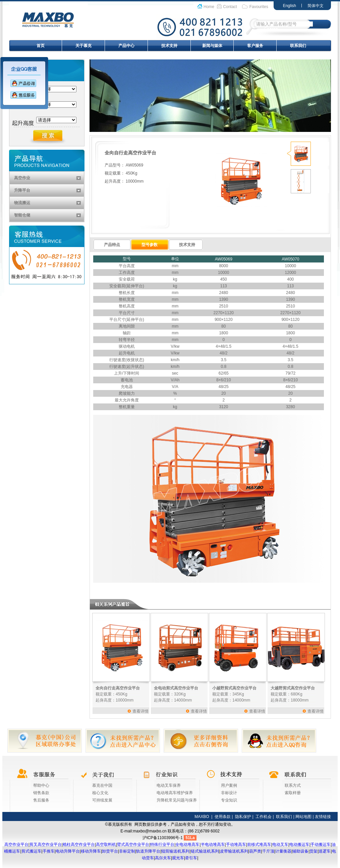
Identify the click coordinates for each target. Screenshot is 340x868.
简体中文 (316, 6)
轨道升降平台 (148, 851)
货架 (314, 851)
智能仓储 (22, 215)
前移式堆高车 (259, 845)
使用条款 (223, 817)
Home (209, 7)
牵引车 (191, 858)
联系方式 (293, 785)
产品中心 (126, 46)
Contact (230, 7)
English (290, 6)
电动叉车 (280, 845)
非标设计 (229, 793)
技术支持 (169, 46)
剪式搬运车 (32, 851)
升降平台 (22, 190)
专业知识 (229, 800)
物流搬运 (22, 203)
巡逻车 (325, 851)
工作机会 (264, 817)
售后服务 (41, 800)
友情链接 (323, 817)
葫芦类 (255, 851)
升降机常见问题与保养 (177, 800)
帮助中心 (41, 785)
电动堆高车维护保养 (175, 793)
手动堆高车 (236, 845)
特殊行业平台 (162, 845)
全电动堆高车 (187, 845)
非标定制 (127, 851)
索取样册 (293, 793)
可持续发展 (102, 800)
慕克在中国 (102, 785)
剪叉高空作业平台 (46, 845)
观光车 (178, 858)
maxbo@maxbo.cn (150, 831)
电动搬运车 (299, 845)
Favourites (259, 7)
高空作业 (22, 178)
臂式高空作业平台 (133, 845)
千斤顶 (268, 851)
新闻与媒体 (212, 46)
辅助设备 (300, 851)
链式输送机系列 (205, 851)
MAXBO (202, 817)
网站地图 (303, 817)
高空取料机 (106, 845)
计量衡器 (283, 851)
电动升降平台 (68, 851)
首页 (41, 46)
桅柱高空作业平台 (79, 845)
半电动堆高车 (213, 845)
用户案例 (229, 785)
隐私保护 (243, 817)
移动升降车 (91, 851)
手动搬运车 (321, 845)
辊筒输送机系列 (175, 851)
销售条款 (41, 793)
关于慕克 (83, 46)
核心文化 (100, 793)
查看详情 (140, 711)
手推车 (49, 851)
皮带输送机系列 (234, 851)
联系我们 (298, 46)
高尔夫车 (163, 858)
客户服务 (255, 46)
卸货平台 (110, 851)
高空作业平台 (16, 845)
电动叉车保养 (169, 785)
